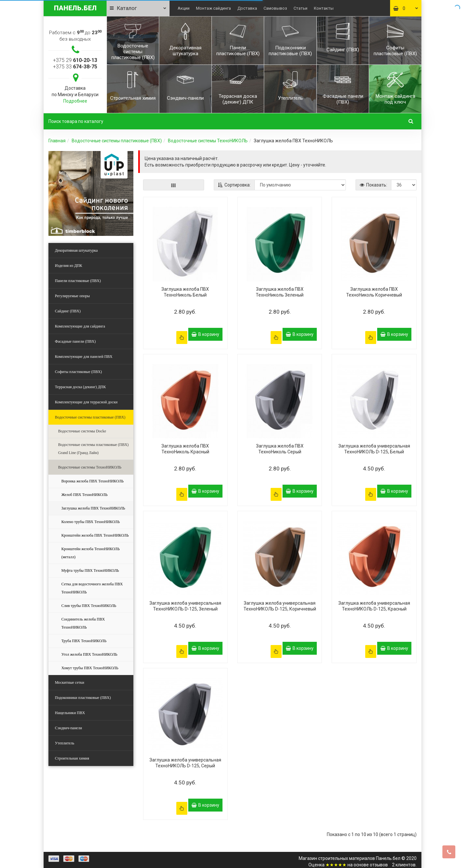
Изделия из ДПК (69, 266)
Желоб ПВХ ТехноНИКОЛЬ (84, 495)
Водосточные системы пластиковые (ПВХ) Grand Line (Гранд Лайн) (93, 449)
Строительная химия (72, 758)
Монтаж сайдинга (213, 8)
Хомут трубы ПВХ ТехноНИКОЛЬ (90, 668)
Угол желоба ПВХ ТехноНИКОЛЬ (89, 654)
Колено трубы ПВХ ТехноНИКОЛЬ (91, 522)
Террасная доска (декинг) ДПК (80, 387)
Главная (57, 141)
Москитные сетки (70, 682)
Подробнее (75, 101)
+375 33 (75, 67)
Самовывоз (275, 8)
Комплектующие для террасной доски (86, 402)
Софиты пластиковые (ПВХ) (78, 372)
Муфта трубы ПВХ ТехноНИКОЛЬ (90, 570)
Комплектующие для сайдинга (80, 326)
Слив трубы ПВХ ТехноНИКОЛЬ (89, 606)
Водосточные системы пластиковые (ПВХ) (117, 141)
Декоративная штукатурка (76, 250)
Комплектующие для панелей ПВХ (84, 357)
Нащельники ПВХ (70, 713)
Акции (184, 8)
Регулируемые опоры (72, 296)
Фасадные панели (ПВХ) (75, 341)
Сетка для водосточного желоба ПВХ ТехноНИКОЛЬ (92, 588)
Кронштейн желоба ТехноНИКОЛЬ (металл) (91, 553)
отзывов (379, 852)
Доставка (247, 8)
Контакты (324, 8)
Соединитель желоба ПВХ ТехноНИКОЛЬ (83, 623)
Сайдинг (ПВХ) (68, 311)
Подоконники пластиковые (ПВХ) (83, 698)
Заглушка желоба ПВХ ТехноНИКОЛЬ (93, 508)
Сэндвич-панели (68, 728)
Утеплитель (65, 743)
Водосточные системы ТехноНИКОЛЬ (208, 141)
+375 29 (75, 60)
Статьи (300, 8)
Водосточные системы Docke (82, 431)
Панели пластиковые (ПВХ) (78, 281)
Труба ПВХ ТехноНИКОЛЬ (84, 641)
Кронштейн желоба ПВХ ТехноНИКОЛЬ (95, 535)
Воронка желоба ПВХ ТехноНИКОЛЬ (93, 481)
